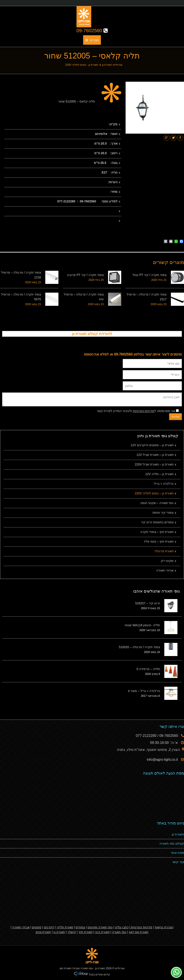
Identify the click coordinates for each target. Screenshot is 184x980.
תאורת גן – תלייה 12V (159, 474)
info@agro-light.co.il (163, 760)
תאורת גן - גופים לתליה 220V (82, 65)
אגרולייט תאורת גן (112, 65)
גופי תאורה (119, 932)
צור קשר (178, 862)
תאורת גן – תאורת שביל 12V (155, 455)
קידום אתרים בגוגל (99, 975)
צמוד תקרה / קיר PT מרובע (85, 275)
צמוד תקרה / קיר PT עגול (150, 275)
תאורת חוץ (86, 932)
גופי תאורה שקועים (100, 927)
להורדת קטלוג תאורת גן (92, 334)
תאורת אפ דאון (139, 932)
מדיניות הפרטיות (144, 411)
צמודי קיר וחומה (163, 513)
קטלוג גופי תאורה (172, 843)
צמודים (80, 927)
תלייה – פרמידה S (148, 669)
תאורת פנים (43, 932)
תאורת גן (178, 834)
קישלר (72, 932)
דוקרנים (49, 927)
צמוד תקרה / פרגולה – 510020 (139, 647)
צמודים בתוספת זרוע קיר (157, 522)
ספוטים (37, 927)
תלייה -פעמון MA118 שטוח (142, 625)
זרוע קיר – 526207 (148, 603)
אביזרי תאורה (165, 570)
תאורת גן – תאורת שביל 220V (154, 464)
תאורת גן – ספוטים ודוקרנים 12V (152, 445)
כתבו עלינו (122, 927)
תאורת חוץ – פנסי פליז (159, 541)
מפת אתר (177, 853)
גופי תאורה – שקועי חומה (157, 503)
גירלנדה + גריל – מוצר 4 (144, 691)
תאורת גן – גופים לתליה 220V (154, 493)
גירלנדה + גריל (164, 484)
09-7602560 (92, 31)
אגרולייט (120, 968)
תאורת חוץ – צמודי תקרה (157, 532)
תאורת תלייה (65, 927)
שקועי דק (167, 561)
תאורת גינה (102, 932)
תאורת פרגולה (164, 551)
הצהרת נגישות (164, 927)
